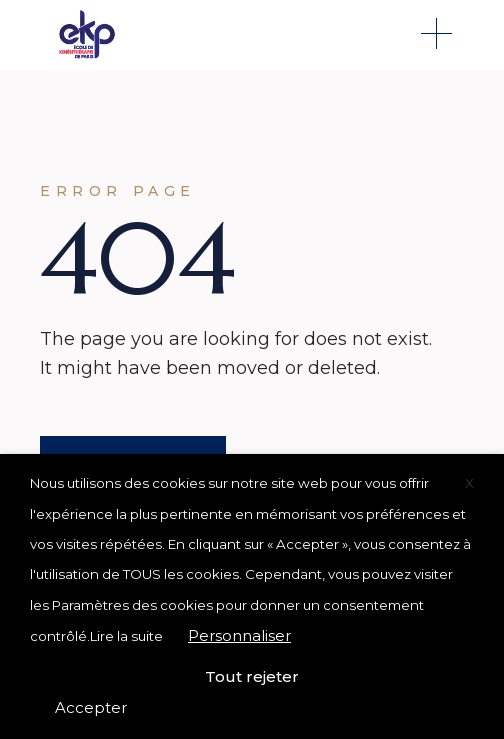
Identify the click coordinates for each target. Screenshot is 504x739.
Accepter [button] (91, 707)
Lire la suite (126, 636)
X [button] (469, 483)
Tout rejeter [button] (252, 676)
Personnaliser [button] (239, 635)
